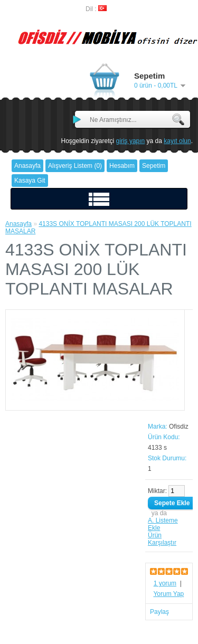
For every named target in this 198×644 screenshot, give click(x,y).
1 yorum (165, 583)
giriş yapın (131, 141)
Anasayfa (18, 224)
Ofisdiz (179, 427)
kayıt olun (177, 141)
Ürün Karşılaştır (162, 539)
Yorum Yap (168, 594)
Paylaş (159, 612)
